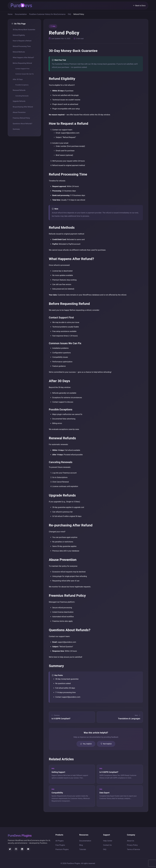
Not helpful (106, 744)
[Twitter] (10, 849)
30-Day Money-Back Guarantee (24, 30)
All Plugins (60, 841)
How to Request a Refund (22, 41)
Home (10, 14)
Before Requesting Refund (22, 63)
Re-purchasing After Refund (23, 107)
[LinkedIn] (22, 849)
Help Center (108, 841)
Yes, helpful (86, 744)
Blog (81, 845)
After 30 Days (18, 79)
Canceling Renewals (22, 96)
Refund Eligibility (19, 35)
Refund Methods (19, 52)
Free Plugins (60, 845)
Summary (16, 129)
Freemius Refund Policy (21, 118)
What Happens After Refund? (23, 58)
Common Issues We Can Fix (25, 74)
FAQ (69, 14)
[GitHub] (16, 849)
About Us (130, 841)
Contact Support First (22, 69)
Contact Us (107, 845)
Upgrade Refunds (19, 101)
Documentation (21, 14)
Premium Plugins (62, 849)
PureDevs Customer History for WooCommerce (47, 14)
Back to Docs (139, 6)
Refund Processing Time (22, 46)
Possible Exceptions (22, 85)
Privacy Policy (132, 845)
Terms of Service (133, 849)
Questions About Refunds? (22, 124)
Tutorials (83, 849)
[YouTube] (28, 849)
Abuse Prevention (19, 112)
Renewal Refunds (19, 90)
